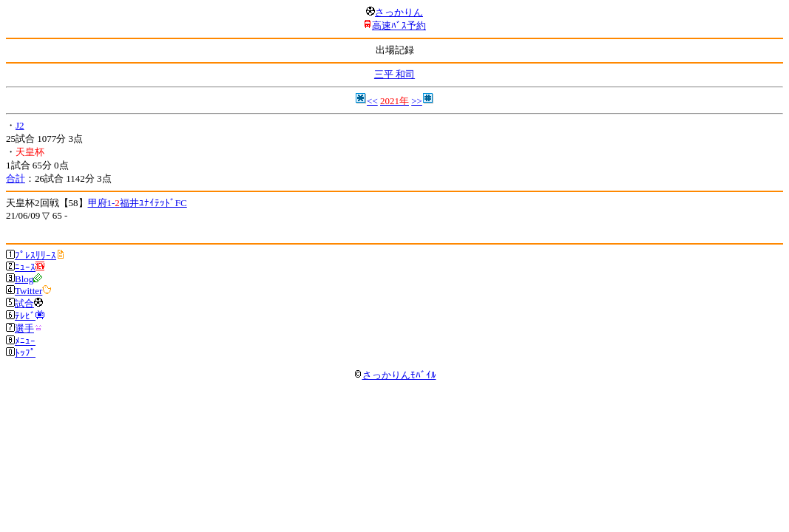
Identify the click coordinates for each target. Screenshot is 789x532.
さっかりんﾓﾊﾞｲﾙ (395, 375)
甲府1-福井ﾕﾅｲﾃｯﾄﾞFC (138, 203)
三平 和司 (394, 74)
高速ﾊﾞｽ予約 (399, 25)
